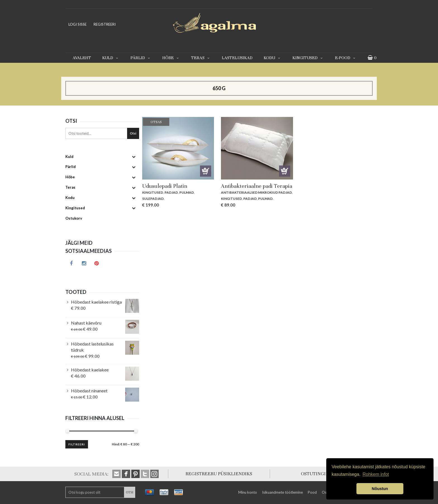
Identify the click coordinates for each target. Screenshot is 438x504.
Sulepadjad (153, 199)
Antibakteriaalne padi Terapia (257, 186)
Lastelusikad (237, 58)
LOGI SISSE (78, 24)
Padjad (171, 192)
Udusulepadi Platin (165, 186)
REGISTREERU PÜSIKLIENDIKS (219, 474)
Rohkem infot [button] (376, 474)
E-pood (346, 58)
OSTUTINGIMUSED (322, 474)
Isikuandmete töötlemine (282, 492)
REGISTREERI (105, 24)
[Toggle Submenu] (134, 157)
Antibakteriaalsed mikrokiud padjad (256, 192)
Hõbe (171, 58)
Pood (312, 492)
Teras (201, 58)
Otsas (206, 171)
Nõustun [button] (380, 489)
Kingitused (308, 58)
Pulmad (187, 192)
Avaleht (82, 58)
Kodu (272, 58)
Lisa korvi (285, 171)
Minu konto (248, 492)
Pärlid (141, 58)
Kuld (111, 58)
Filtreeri (77, 444)
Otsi (133, 133)
